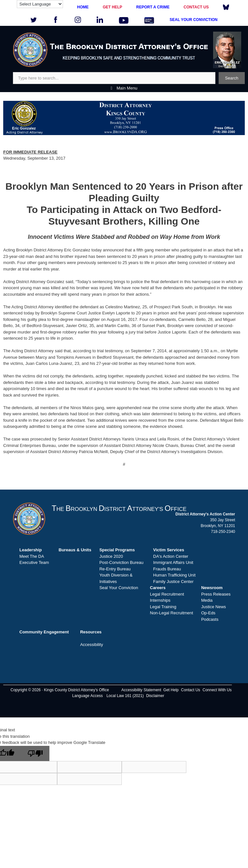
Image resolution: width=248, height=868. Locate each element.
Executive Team (34, 562)
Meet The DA (32, 556)
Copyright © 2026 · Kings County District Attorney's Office (60, 690)
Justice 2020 (111, 556)
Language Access (88, 696)
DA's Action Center (171, 556)
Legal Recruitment (167, 594)
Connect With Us (217, 690)
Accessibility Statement (141, 690)
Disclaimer (155, 696)
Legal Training (163, 607)
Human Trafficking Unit (174, 575)
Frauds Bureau (167, 569)
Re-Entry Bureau (115, 569)
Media (207, 600)
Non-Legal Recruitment (171, 613)
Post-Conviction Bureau (122, 562)
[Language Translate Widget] (40, 4)
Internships (160, 600)
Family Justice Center (173, 582)
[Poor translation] (35, 753)
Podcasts (210, 619)
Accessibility (92, 645)
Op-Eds (208, 613)
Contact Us (191, 690)
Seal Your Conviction (119, 588)
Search (232, 78)
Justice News (214, 607)
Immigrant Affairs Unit (173, 562)
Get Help (171, 690)
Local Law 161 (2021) (125, 696)
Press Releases (216, 594)
